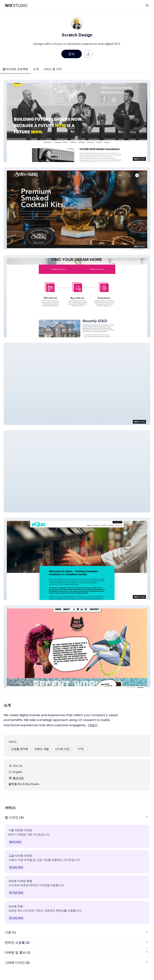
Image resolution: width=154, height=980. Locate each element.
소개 (36, 69)
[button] (77, 121)
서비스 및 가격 (53, 69)
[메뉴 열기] (147, 6)
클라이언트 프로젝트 (15, 69)
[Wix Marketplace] (16, 6)
